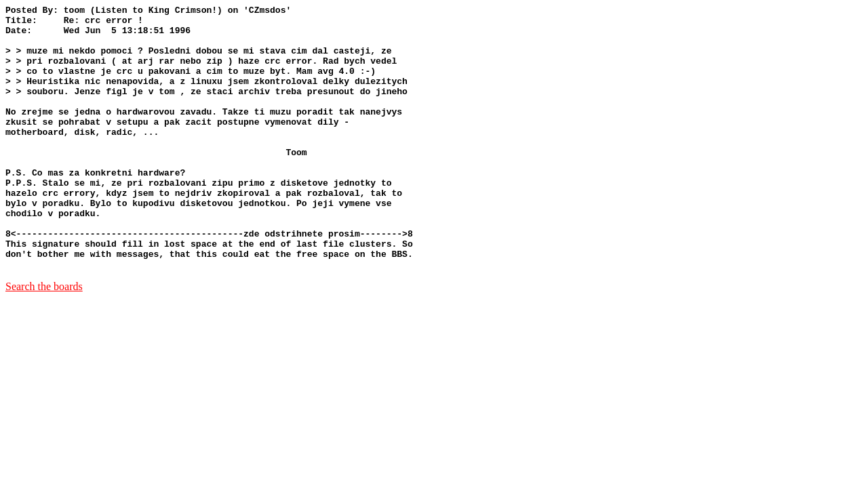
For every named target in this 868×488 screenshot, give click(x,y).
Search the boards (44, 339)
